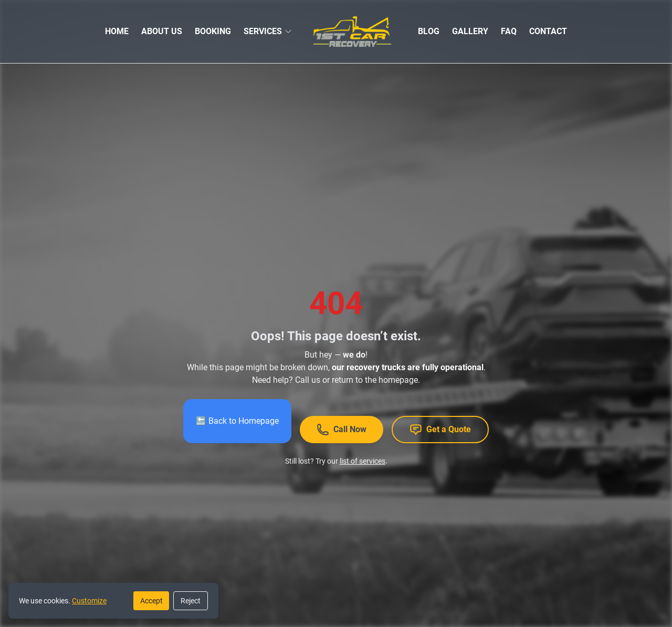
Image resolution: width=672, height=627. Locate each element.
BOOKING (213, 31)
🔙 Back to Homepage (237, 421)
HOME (117, 31)
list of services (363, 461)
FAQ (509, 31)
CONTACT (548, 31)
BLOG (429, 31)
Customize (89, 601)
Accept (151, 601)
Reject (191, 601)
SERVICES (263, 31)
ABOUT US (162, 31)
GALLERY (470, 31)
